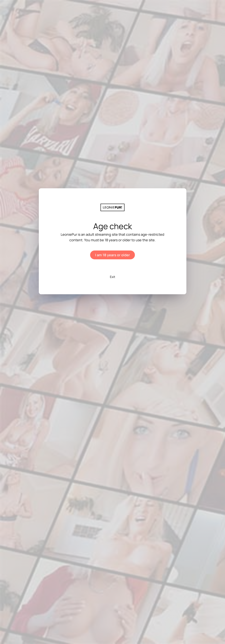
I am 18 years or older (112, 255)
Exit (112, 277)
